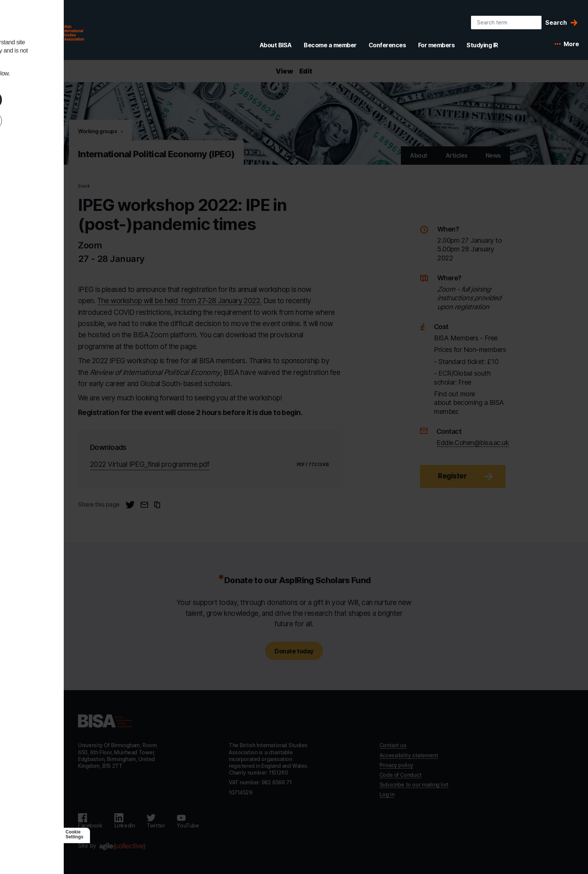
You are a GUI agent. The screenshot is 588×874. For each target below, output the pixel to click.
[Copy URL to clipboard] (157, 505)
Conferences (387, 45)
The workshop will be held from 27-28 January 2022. (179, 301)
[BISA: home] (46, 32)
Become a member (330, 45)
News (493, 155)
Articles (457, 155)
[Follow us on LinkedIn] (125, 821)
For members (436, 45)
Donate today (294, 651)
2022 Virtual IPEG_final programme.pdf (150, 464)
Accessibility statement (409, 755)
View (284, 71)
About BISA (276, 45)
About (419, 155)
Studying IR (482, 45)
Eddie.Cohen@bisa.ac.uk (473, 443)
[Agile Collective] (122, 846)
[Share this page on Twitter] (130, 505)
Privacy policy (396, 765)
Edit (306, 71)
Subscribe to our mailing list (414, 784)
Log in (387, 794)
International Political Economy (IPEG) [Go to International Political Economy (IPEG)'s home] (156, 154)
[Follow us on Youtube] (188, 821)
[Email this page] (144, 505)
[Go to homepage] (105, 721)
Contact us (393, 745)
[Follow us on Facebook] (90, 821)
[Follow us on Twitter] (156, 821)
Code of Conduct (400, 775)
